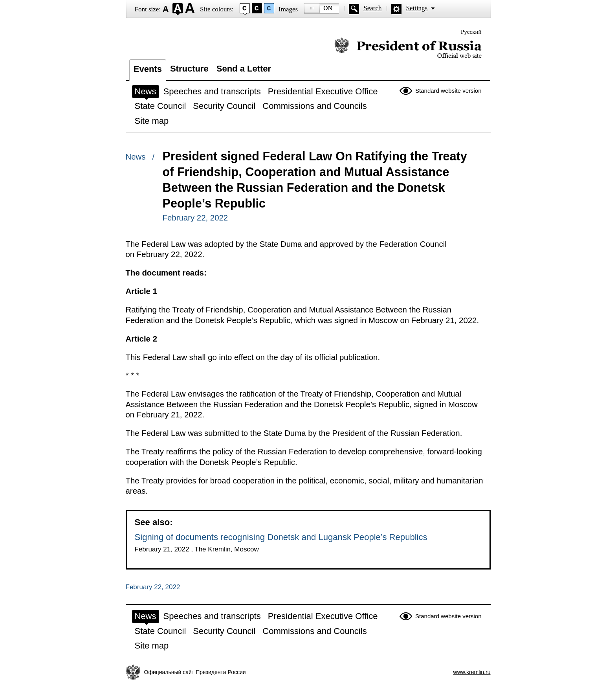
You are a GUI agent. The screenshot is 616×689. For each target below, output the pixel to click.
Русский (471, 32)
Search (372, 8)
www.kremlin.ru (472, 672)
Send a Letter (244, 69)
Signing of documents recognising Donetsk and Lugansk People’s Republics (281, 537)
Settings (417, 8)
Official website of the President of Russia (408, 48)
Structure (189, 69)
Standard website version (448, 91)
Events (148, 69)
